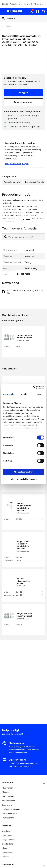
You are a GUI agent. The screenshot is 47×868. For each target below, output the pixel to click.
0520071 (29, 519)
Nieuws (5, 848)
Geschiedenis (8, 844)
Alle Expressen (8, 796)
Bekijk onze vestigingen (17, 164)
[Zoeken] (27, 18)
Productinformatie (12, 182)
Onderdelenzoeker (10, 813)
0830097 (29, 346)
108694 (29, 560)
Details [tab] (24, 394)
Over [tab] (39, 394)
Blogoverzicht (8, 852)
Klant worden (7, 788)
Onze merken (8, 805)
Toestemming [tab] (9, 394)
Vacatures (6, 831)
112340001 (29, 595)
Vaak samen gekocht (13, 320)
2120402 (29, 592)
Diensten (6, 792)
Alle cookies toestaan (23, 472)
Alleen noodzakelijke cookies (24, 479)
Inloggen (24, 93)
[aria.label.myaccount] (31, 12)
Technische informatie (35, 182)
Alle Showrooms (9, 801)
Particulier (13, 4)
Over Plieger (7, 835)
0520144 (29, 557)
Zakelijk (5, 4)
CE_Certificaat (25, 292)
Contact (5, 857)
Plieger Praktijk (8, 840)
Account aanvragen (24, 102)
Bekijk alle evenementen (12, 809)
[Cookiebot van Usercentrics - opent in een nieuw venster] (33, 387)
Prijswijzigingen (8, 818)
